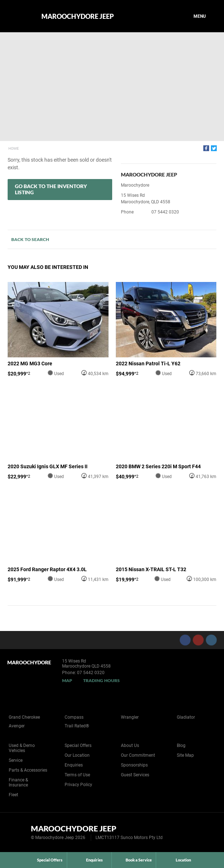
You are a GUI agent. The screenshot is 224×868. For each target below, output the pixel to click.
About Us (130, 746)
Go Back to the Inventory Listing (51, 189)
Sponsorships (134, 765)
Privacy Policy (78, 785)
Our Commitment (138, 755)
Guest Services (135, 775)
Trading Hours (101, 680)
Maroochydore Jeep (78, 16)
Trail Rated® (77, 726)
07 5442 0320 (165, 212)
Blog (181, 746)
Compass (74, 717)
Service (16, 760)
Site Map (185, 755)
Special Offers (78, 746)
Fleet (13, 795)
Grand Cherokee (24, 717)
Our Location (77, 755)
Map (67, 680)
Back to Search (30, 239)
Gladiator (186, 717)
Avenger (17, 726)
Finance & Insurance (18, 782)
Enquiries (74, 765)
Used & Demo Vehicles (22, 748)
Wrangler (130, 717)
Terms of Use (77, 775)
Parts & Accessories (28, 770)
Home (14, 148)
